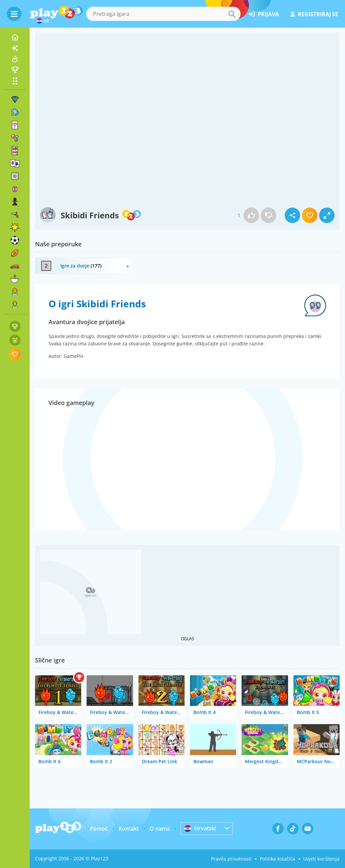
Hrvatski (200, 828)
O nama (160, 829)
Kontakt (129, 829)
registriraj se (314, 14)
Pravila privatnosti (231, 859)
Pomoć (99, 829)
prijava (264, 14)
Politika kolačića (277, 859)
